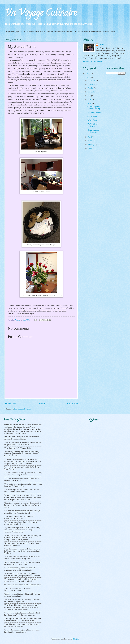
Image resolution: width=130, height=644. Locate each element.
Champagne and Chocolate (93, 131)
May (90, 103)
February (91, 145)
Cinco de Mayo (93, 116)
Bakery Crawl (92, 120)
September (92, 92)
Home (42, 404)
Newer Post (10, 404)
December (92, 81)
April (90, 137)
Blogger (76, 639)
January (91, 148)
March (90, 141)
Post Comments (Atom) (23, 409)
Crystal (101, 45)
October (91, 88)
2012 (88, 77)
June (90, 100)
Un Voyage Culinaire (41, 14)
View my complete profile (92, 61)
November (92, 84)
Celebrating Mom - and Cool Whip (94, 108)
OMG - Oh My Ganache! (93, 125)
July (90, 96)
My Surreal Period (94, 112)
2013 (88, 73)
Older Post (73, 404)
